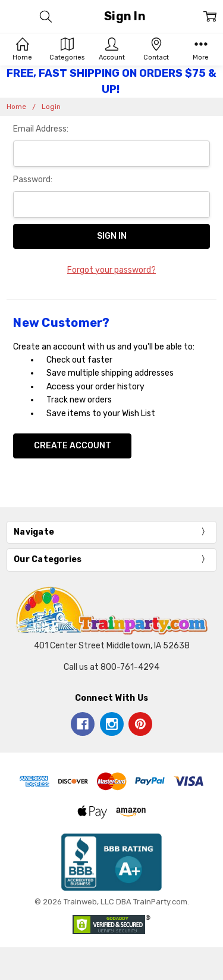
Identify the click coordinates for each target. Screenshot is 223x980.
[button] (112, 862)
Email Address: (41, 129)
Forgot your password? (111, 270)
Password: (33, 180)
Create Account (73, 446)
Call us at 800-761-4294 (111, 667)
